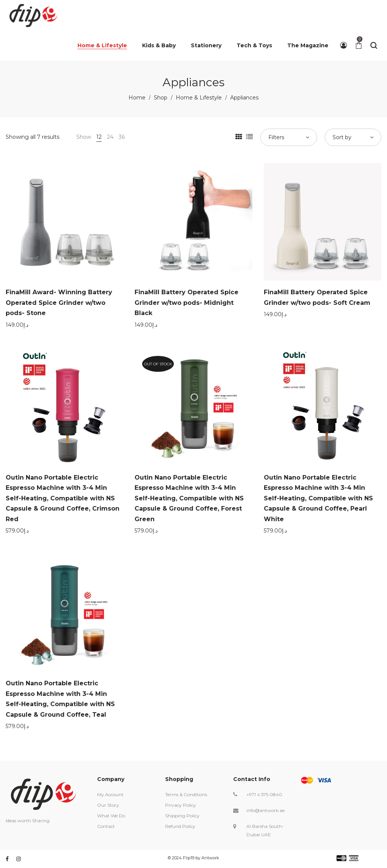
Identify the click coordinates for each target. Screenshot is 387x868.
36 (122, 137)
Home (137, 98)
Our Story (108, 805)
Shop (161, 98)
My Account (110, 794)
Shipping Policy (182, 816)
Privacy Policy (181, 805)
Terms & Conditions (186, 794)
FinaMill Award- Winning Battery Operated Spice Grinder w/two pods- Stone (59, 303)
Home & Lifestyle (199, 98)
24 (110, 137)
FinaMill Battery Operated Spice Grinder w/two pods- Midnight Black (187, 303)
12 (99, 137)
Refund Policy (180, 826)
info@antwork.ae (265, 810)
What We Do (111, 816)
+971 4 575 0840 (264, 794)
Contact (106, 826)
